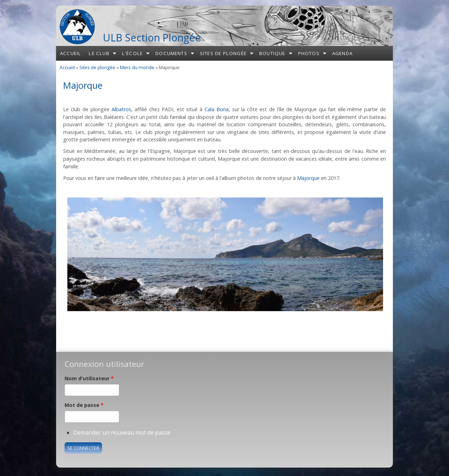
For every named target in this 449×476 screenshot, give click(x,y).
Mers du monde (137, 67)
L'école (132, 53)
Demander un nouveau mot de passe (122, 433)
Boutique (272, 53)
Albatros (121, 109)
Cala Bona (217, 109)
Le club (99, 53)
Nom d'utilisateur (89, 378)
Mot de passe (84, 405)
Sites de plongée (223, 53)
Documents (171, 53)
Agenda (342, 53)
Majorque (308, 178)
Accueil (71, 53)
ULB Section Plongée (152, 37)
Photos (309, 53)
